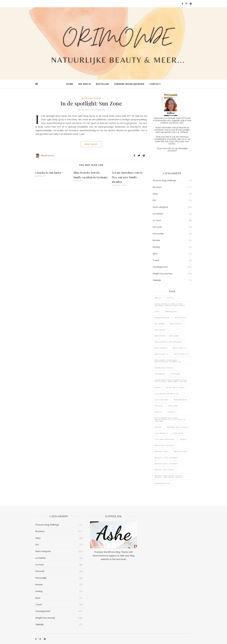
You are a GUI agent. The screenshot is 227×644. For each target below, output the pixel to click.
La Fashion (158, 214)
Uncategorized (160, 267)
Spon (155, 253)
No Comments (98, 109)
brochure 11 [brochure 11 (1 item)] (162, 354)
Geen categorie (91, 98)
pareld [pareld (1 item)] (158, 412)
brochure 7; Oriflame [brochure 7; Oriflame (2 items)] (167, 336)
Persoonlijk (158, 234)
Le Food (157, 220)
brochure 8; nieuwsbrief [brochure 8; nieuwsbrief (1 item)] (168, 342)
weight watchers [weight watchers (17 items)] (164, 470)
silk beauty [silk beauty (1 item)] (161, 433)
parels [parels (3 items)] (171, 412)
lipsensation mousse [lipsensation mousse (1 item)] (167, 394)
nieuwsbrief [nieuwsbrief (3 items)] (181, 400)
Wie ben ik (85, 84)
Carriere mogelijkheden (129, 84)
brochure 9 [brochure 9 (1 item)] (161, 348)
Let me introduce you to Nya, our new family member (127, 177)
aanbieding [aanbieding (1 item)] (171, 312)
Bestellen (102, 84)
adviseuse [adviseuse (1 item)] (180, 318)
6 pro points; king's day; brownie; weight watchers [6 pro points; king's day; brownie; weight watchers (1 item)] (170, 305)
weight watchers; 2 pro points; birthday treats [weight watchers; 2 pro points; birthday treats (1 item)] (169, 477)
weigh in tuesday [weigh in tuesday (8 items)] (164, 445)
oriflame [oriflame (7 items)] (173, 406)
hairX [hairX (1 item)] (158, 388)
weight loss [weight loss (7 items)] (162, 451)
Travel (156, 260)
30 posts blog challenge (164, 180)
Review (156, 240)
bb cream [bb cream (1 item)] (160, 324)
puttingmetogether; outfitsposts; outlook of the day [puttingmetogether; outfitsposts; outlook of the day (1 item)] (170, 420)
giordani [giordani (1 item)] (176, 374)
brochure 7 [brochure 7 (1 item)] (161, 330)
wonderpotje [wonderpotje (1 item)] (162, 483)
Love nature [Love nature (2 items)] (162, 400)
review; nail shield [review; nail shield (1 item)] (178, 427)
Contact (155, 84)
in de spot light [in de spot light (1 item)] (175, 388)
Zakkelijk (157, 280)
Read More (91, 144)
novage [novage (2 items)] (159, 406)
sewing (156, 247)
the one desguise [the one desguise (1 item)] (164, 439)
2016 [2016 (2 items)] (157, 312)
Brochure (157, 187)
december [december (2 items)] (160, 374)
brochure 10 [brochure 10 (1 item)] (180, 348)
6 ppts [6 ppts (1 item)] (170, 298)
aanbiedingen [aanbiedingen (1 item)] (162, 318)
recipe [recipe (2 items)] (158, 427)
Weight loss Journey (163, 273)
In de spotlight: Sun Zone (91, 103)
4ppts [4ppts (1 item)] (158, 298)
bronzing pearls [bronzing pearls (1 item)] (164, 368)
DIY (154, 200)
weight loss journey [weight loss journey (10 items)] (167, 458)
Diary (155, 194)
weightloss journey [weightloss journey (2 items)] (166, 464)
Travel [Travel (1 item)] (183, 439)
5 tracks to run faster (48, 173)
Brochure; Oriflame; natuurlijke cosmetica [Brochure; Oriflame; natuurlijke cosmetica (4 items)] (168, 361)
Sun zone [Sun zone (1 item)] (178, 433)
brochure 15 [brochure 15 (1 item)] (181, 354)
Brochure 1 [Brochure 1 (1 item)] (176, 324)
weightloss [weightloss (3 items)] (181, 451)
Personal (157, 227)
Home (70, 84)
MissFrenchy (47, 156)
